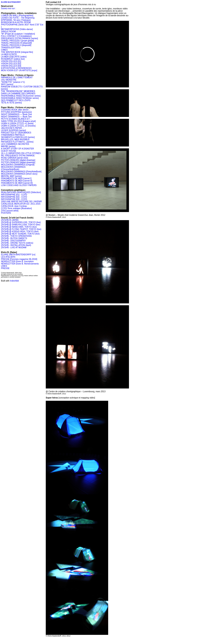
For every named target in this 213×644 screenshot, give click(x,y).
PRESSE (5, 268)
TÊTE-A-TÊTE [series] (11, 103)
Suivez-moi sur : (9, 8)
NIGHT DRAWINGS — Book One (16, 114)
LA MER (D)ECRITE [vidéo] (14, 57)
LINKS (4, 266)
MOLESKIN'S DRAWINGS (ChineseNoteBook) (13, 168)
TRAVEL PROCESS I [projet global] (17, 41)
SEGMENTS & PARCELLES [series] (18, 137)
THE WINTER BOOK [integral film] (17, 52)
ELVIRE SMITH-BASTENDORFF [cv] (18, 255)
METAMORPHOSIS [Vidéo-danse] (17, 29)
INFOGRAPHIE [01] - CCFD (14, 195)
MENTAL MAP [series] (11, 176)
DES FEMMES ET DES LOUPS (16, 100)
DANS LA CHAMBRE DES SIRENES (18, 94)
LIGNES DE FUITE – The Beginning (18, 18)
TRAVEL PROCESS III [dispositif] (16, 43)
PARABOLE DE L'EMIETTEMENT (17, 78)
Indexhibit (14, 281)
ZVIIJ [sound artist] (10, 211)
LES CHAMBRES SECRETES (15, 144)
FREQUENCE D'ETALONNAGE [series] (19, 38)
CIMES (4, 50)
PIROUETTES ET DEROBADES (16, 133)
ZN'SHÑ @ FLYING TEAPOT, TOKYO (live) (21, 229)
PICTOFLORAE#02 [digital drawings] (18, 162)
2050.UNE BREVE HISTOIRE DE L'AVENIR (21, 202)
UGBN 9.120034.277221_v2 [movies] (18, 126)
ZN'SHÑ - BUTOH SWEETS (14, 238)
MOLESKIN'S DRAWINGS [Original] (18, 165)
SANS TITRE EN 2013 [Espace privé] (18, 121)
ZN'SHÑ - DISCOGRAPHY (13, 241)
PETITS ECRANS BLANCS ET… (16, 119)
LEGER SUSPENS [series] (13, 130)
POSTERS (6, 213)
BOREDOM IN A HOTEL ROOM (16, 22)
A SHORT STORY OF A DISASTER (17, 149)
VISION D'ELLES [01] (11, 61)
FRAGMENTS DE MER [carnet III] (17, 183)
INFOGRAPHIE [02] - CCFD (14, 197)
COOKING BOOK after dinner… (16, 110)
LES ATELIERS (8, 257)
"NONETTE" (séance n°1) (13, 82)
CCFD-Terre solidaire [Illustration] (16, 208)
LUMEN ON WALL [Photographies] (17, 16)
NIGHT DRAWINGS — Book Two (16, 117)
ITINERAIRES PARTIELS (13, 135)
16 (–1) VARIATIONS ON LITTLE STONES (21, 153)
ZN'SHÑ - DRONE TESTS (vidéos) (17, 243)
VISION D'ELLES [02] (11, 64)
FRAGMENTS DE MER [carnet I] (16, 178)
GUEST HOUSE (9, 151)
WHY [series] (7, 84)
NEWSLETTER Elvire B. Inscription (17, 261)
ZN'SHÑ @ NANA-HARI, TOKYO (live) (19, 227)
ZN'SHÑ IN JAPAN (10, 220)
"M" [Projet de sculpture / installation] (18, 34)
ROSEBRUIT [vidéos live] (13, 59)
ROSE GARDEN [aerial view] (14, 158)
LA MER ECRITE (9, 54)
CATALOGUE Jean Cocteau (14, 206)
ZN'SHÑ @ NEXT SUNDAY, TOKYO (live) (20, 234)
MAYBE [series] (8, 146)
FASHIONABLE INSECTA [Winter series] (20, 98)
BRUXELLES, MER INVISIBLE (15, 140)
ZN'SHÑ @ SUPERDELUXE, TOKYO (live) (21, 222)
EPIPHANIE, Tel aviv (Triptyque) (16, 20)
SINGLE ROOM (8, 32)
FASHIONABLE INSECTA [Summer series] (21, 96)
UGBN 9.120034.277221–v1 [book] (17, 123)
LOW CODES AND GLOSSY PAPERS (19, 185)
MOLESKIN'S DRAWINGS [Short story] (19, 174)
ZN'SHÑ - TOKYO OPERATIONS (16, 236)
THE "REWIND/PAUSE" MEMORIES (18, 91)
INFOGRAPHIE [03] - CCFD (14, 199)
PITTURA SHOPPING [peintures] (16, 112)
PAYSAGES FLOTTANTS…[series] (17, 142)
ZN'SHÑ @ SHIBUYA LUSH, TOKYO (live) (21, 225)
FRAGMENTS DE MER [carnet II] (17, 181)
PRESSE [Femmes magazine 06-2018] (19, 259)
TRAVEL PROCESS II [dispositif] (16, 45)
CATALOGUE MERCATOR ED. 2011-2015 (21, 204)
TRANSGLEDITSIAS (11, 48)
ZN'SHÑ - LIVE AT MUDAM (14, 248)
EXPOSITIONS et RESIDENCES (16, 68)
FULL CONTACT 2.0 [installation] (16, 36)
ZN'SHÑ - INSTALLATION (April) (16, 245)
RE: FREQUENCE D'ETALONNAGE (18, 156)
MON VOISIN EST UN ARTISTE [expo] (19, 70)
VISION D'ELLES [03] (11, 66)
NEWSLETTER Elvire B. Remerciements (20, 264)
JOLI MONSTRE (9, 80)
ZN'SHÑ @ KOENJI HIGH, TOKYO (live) (20, 231)
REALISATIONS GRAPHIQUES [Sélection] (21, 192)
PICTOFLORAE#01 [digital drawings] (18, 160)
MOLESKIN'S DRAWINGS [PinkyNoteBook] (21, 172)
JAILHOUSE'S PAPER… (12, 128)
